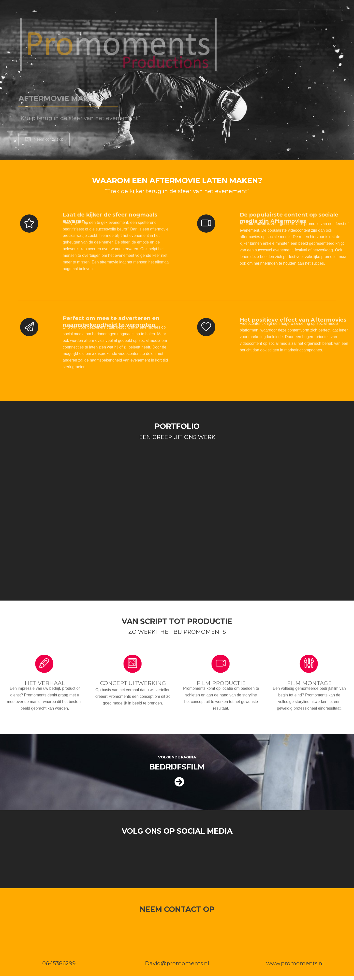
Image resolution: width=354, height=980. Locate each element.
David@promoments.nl (177, 963)
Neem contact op (44, 139)
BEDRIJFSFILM (177, 767)
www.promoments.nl (295, 963)
